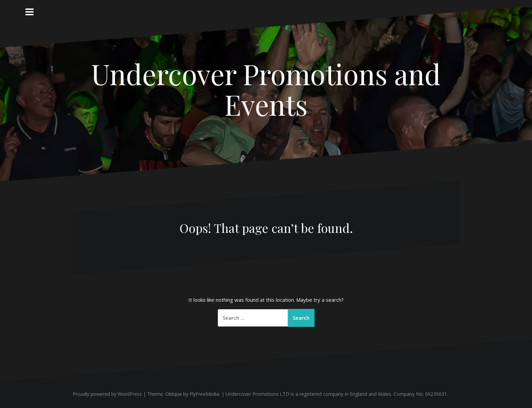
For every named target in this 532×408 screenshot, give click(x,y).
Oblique (174, 394)
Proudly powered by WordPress (107, 394)
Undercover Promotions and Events (266, 89)
